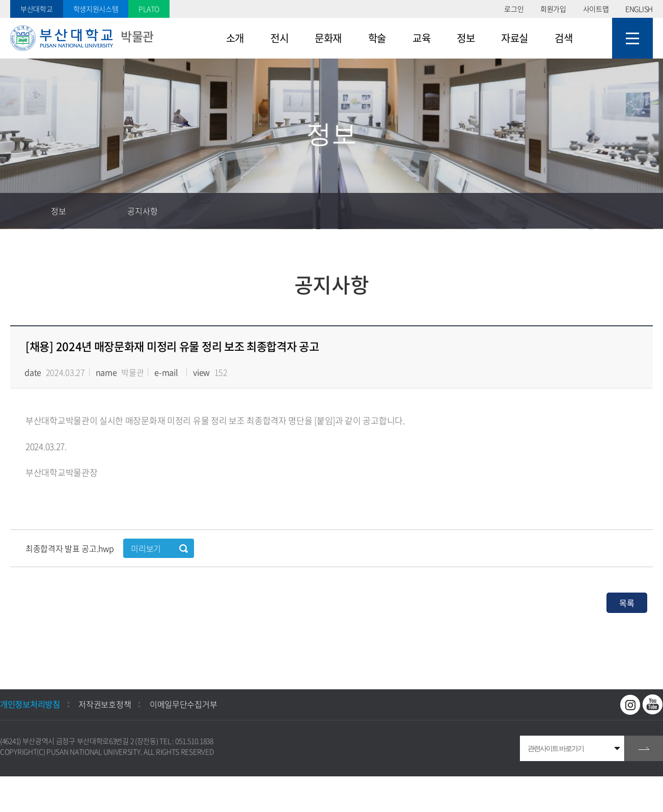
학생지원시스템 (96, 9)
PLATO (149, 9)
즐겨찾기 (574, 211)
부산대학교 (37, 9)
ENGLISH (639, 9)
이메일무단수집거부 (183, 704)
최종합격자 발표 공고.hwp (71, 548)
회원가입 (553, 9)
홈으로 (18, 211)
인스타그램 (630, 705)
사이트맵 (596, 9)
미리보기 (146, 548)
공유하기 (610, 211)
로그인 (514, 9)
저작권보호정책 (105, 704)
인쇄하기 (645, 211)
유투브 (653, 705)
